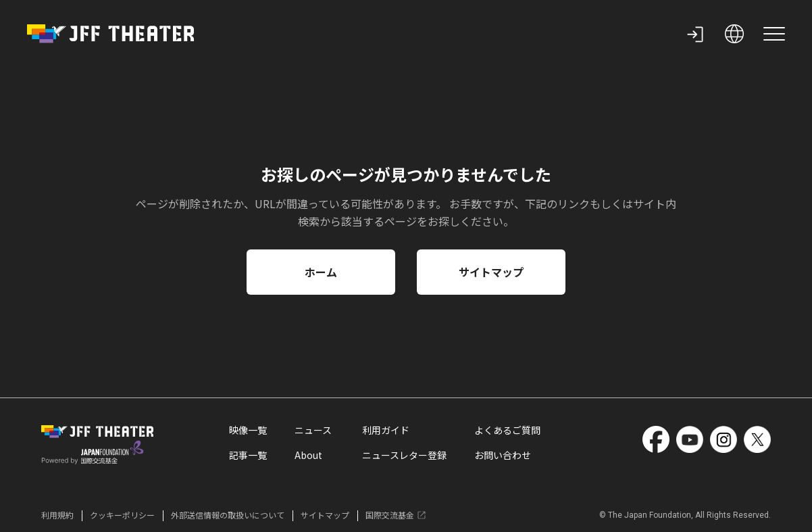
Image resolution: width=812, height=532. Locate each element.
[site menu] (774, 34)
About (308, 456)
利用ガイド (386, 431)
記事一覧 (248, 456)
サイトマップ (491, 272)
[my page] (695, 34)
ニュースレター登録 (404, 456)
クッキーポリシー (122, 515)
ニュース (313, 431)
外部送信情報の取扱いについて (228, 515)
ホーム (321, 272)
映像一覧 (248, 431)
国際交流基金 (396, 515)
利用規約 (57, 515)
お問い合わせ (503, 456)
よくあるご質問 (507, 431)
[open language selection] (734, 34)
